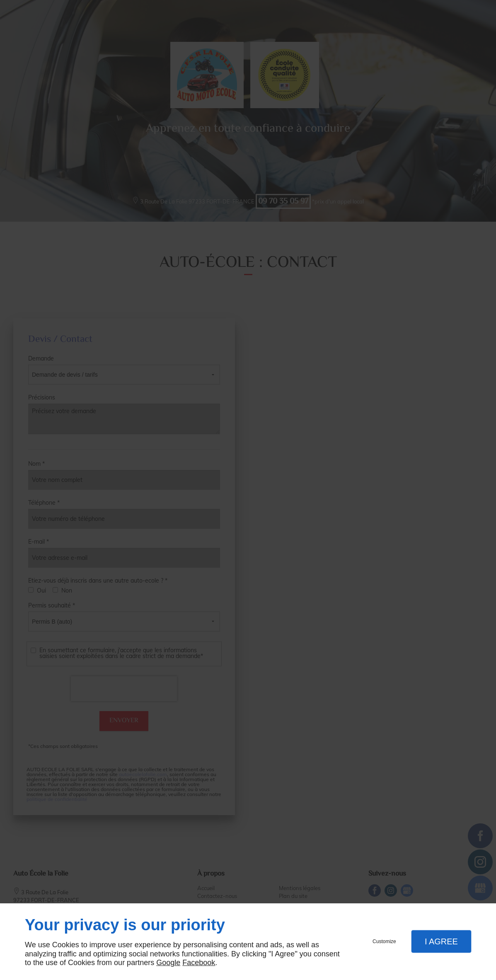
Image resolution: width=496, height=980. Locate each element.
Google (168, 963)
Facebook (199, 963)
